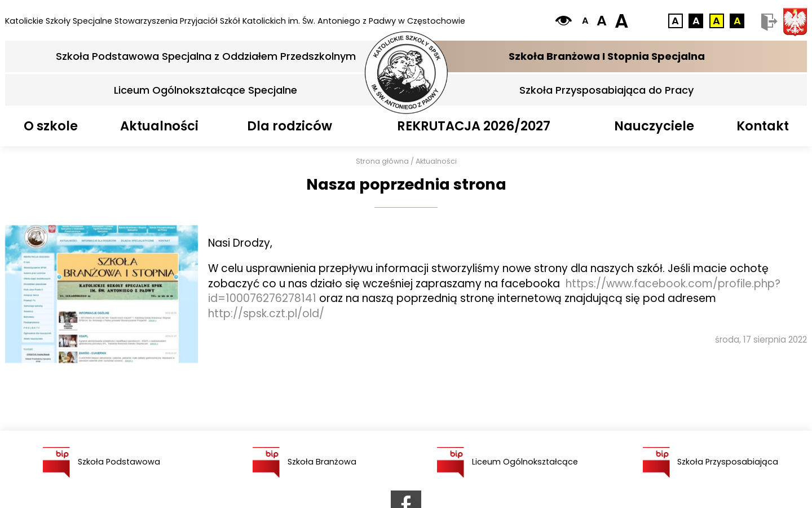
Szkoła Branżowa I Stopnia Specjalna (607, 56)
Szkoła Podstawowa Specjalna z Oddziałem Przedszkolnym (206, 56)
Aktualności (159, 126)
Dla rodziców (290, 126)
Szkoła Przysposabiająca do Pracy (606, 90)
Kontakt (763, 126)
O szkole (51, 126)
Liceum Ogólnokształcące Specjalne (206, 90)
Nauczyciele (654, 126)
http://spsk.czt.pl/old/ (266, 314)
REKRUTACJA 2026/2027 (474, 126)
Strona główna (382, 161)
